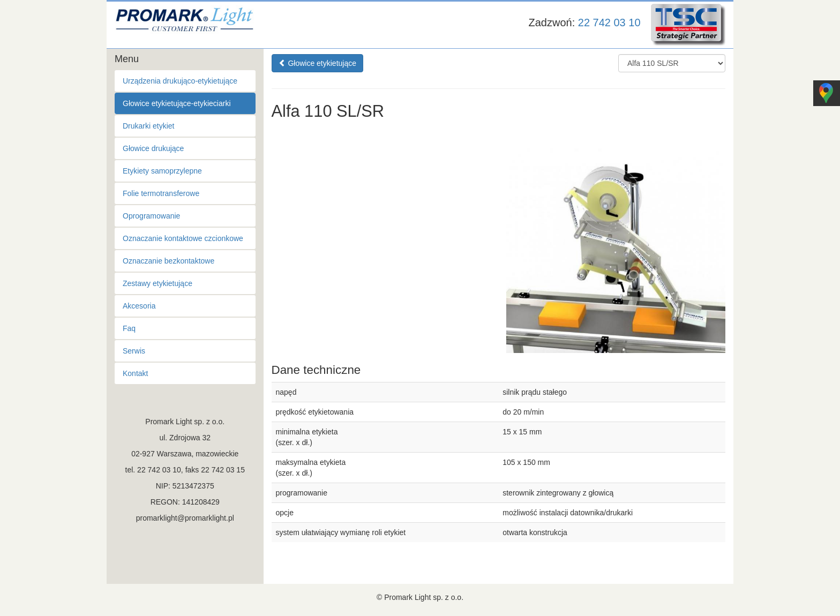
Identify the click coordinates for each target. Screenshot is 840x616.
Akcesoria (139, 306)
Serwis (134, 351)
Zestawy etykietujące (157, 283)
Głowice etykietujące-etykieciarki (177, 103)
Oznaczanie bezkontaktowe (168, 261)
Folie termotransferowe (161, 193)
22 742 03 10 (609, 22)
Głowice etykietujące (318, 63)
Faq (129, 328)
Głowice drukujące (153, 148)
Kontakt (135, 373)
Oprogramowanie (151, 216)
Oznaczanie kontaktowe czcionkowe (183, 238)
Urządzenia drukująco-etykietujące (180, 81)
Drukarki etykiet (148, 126)
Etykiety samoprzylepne (162, 171)
